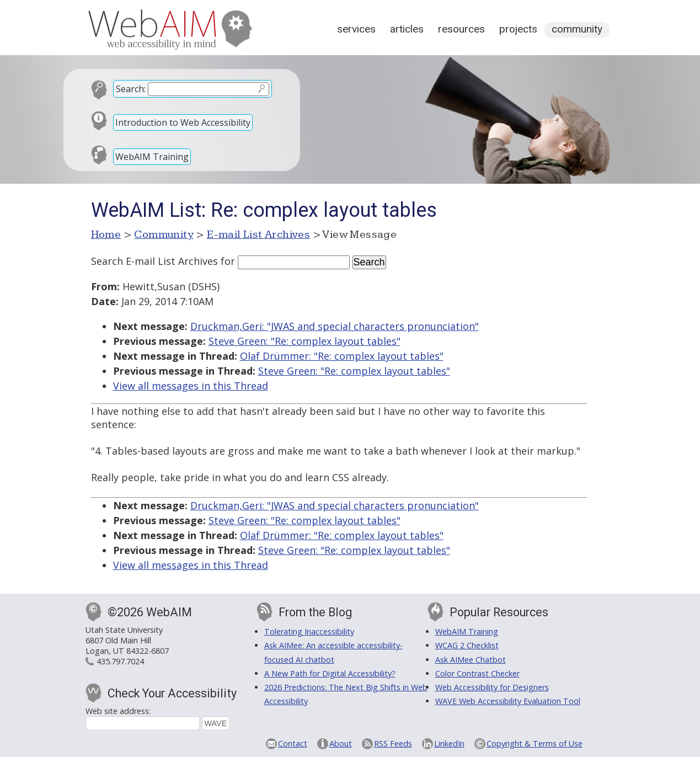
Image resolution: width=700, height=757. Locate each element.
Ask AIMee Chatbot (471, 660)
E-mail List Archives (258, 234)
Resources (461, 29)
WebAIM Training (152, 157)
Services (356, 29)
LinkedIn (449, 743)
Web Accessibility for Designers (492, 687)
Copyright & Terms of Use (535, 743)
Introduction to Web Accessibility (183, 122)
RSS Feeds (393, 743)
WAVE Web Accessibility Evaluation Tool (508, 701)
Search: (131, 89)
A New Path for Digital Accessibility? (330, 673)
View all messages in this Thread (191, 386)
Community (577, 29)
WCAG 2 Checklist (467, 645)
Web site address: (118, 711)
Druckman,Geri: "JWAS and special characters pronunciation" (335, 326)
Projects (518, 29)
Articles (407, 29)
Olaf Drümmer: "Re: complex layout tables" (342, 356)
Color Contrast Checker (477, 673)
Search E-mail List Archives (154, 261)
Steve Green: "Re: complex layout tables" (304, 341)
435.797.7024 (120, 661)
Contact (293, 743)
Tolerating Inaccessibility (309, 631)
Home (106, 234)
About (341, 743)
